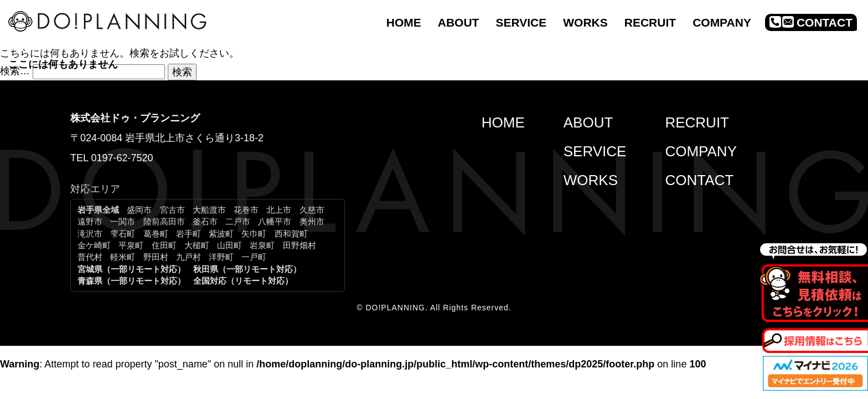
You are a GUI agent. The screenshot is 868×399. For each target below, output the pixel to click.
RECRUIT (697, 122)
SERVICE (595, 151)
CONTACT (699, 180)
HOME (503, 122)
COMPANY (701, 151)
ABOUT (588, 122)
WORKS (591, 180)
